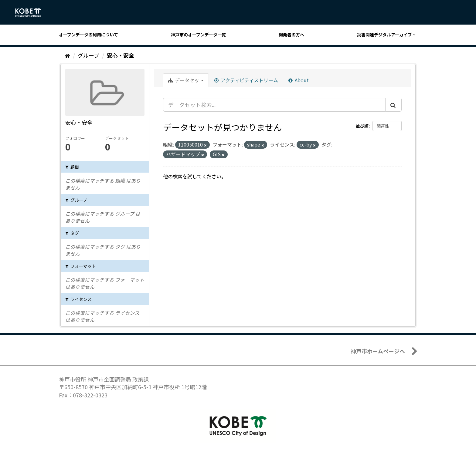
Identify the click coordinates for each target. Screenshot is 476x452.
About (299, 80)
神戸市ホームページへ (378, 351)
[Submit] (393, 105)
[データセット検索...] (274, 105)
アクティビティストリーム (246, 80)
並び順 (362, 126)
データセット (186, 80)
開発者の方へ (291, 35)
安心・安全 (121, 55)
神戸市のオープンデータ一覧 (198, 35)
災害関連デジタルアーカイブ (384, 35)
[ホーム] (68, 55)
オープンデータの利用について (88, 35)
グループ (88, 55)
